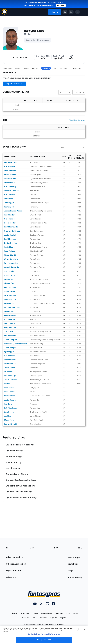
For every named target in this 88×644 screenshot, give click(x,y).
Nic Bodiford (9, 283)
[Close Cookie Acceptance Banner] (84, 630)
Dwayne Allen (34, 31)
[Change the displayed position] (65, 92)
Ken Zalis (8, 404)
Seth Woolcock (10, 408)
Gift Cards (11, 577)
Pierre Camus (10, 364)
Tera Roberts (10, 323)
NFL (8, 548)
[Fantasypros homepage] (4, 14)
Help (35, 618)
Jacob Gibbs (10, 368)
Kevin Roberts (10, 315)
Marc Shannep (10, 187)
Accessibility (46, 613)
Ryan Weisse (9, 251)
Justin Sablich (10, 235)
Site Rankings (10, 376)
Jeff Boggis (9, 203)
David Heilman (10, 179)
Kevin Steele (9, 247)
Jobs (75, 613)
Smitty (7, 384)
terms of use (47, 6)
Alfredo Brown (10, 175)
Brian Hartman (10, 392)
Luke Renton (9, 412)
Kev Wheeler (9, 215)
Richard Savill (10, 255)
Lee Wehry (8, 199)
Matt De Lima (10, 195)
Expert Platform (14, 571)
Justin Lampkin (10, 340)
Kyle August (9, 303)
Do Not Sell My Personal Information (44, 634)
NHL (80, 548)
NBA (56, 548)
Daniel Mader (10, 223)
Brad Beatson (10, 171)
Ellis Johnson (10, 356)
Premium (44, 618)
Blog (68, 613)
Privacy (14, 613)
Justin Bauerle (10, 400)
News (26, 68)
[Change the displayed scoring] (79, 92)
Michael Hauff (10, 319)
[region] (44, 635)
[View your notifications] (71, 12)
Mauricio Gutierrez (12, 231)
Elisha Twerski (10, 275)
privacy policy (30, 6)
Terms (35, 613)
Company (59, 613)
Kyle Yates (9, 279)
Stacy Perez (9, 420)
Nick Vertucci (10, 396)
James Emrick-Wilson (13, 211)
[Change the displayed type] (72, 147)
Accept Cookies (44, 640)
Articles (35, 68)
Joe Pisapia (9, 271)
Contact (26, 618)
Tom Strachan (10, 299)
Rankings (46, 68)
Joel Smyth (9, 416)
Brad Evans (9, 388)
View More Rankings (77, 120)
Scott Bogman (10, 239)
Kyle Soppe (9, 352)
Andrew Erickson (11, 162)
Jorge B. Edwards (11, 267)
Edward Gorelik (11, 424)
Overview (8, 68)
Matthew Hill (9, 167)
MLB (32, 548)
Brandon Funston (11, 191)
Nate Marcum (10, 295)
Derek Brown (9, 311)
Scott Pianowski (11, 227)
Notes (18, 68)
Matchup (64, 68)
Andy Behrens (10, 287)
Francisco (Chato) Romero (15, 344)
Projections (76, 68)
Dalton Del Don (10, 243)
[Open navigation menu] (84, 12)
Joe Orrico (8, 331)
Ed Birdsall (9, 372)
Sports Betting (75, 577)
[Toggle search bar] (78, 12)
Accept (61, 6)
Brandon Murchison (12, 307)
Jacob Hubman (11, 380)
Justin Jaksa (9, 291)
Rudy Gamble (10, 327)
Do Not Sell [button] (25, 613)
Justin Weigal (10, 348)
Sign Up (54, 618)
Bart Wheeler (10, 183)
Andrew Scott (10, 336)
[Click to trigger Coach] (65, 12)
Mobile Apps (74, 557)
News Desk (73, 564)
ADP (55, 68)
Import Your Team (14, 84)
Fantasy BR (9, 207)
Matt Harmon (10, 219)
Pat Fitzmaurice (11, 263)
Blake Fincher (10, 360)
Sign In (63, 618)
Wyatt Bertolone (11, 259)
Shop (71, 571)
